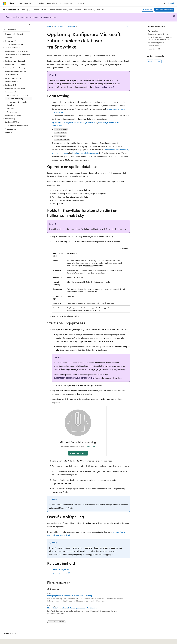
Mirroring (72, 26)
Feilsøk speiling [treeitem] (10, 129)
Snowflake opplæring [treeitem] (15, 99)
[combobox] (16, 30)
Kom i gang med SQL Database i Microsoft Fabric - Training (70, 596)
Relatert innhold (154, 49)
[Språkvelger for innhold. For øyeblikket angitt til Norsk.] (8, 641)
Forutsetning (153, 31)
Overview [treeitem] (8, 38)
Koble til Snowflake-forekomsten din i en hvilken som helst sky (160, 38)
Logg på (171, 3)
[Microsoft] (4, 3)
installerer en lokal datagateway (86, 153)
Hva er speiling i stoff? (104, 87)
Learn (49, 26)
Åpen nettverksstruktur (164, 10)
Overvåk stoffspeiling (156, 46)
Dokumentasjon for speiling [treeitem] (15, 34)
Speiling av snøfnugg (61, 570)
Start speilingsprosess (156, 43)
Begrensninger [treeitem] (12, 112)
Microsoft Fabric (60, 26)
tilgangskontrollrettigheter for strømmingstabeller (73, 122)
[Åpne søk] (165, 3)
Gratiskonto (148, 10)
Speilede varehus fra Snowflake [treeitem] (18, 95)
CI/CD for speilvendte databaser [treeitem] (17, 126)
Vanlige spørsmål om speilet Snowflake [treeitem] (17, 103)
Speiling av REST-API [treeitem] (12, 122)
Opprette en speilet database (159, 34)
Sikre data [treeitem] (10, 108)
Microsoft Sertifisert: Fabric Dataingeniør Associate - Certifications (72, 608)
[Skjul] (29, 25)
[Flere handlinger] (128, 27)
